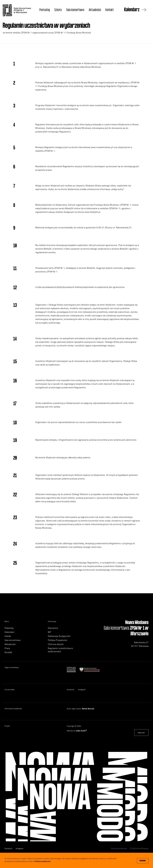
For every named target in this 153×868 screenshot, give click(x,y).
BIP (49, 632)
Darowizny (53, 628)
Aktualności (95, 10)
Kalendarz (135, 10)
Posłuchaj (45, 10)
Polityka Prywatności (58, 640)
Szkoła (58, 10)
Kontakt (110, 10)
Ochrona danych (56, 644)
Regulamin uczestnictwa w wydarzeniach (60, 650)
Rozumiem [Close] (143, 861)
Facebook (71, 690)
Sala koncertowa (75, 10)
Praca (7, 648)
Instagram (82, 690)
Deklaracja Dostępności (59, 636)
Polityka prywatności (119, 849)
